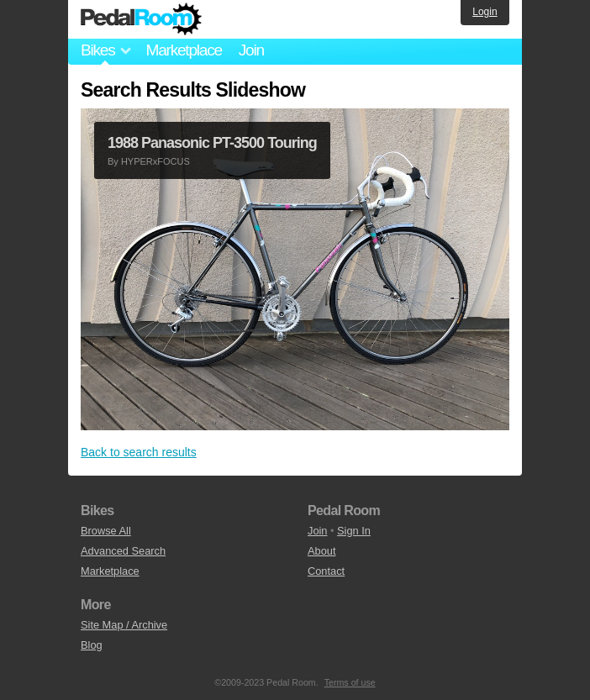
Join (251, 50)
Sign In (354, 531)
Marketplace (183, 50)
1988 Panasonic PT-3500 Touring (212, 143)
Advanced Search (123, 551)
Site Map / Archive (124, 625)
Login (485, 12)
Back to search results (139, 452)
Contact (326, 571)
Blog (92, 645)
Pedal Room (141, 19)
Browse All (106, 531)
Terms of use (350, 682)
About (321, 551)
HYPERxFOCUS (155, 161)
